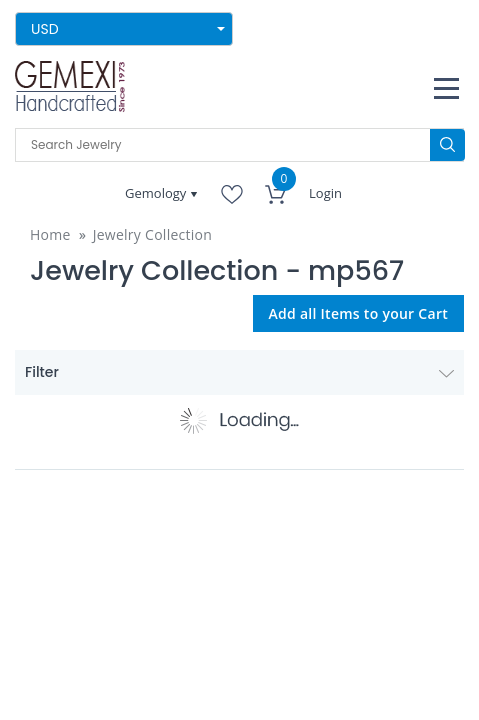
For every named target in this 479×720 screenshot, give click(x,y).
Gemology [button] (157, 193)
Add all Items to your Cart (359, 313)
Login (325, 193)
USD (45, 29)
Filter (239, 372)
